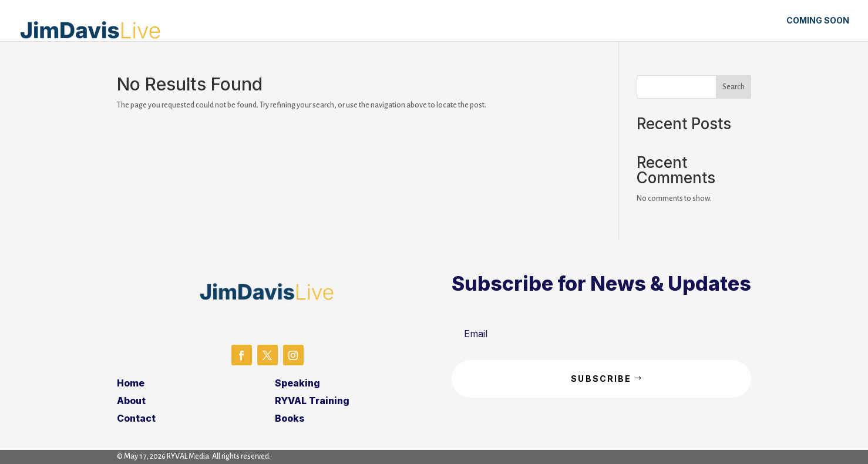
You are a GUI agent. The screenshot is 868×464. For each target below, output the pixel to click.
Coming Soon (818, 21)
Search (734, 87)
